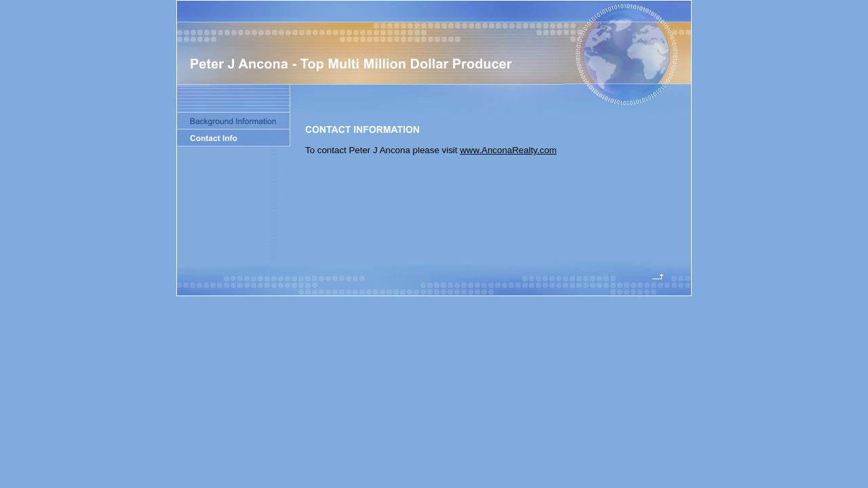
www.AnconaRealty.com (508, 150)
